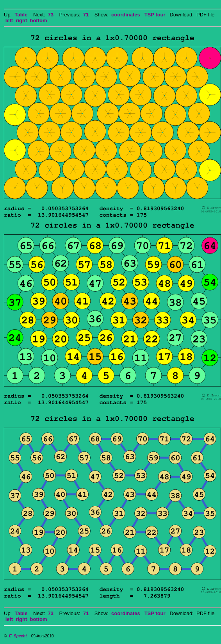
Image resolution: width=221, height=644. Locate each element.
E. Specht (18, 636)
